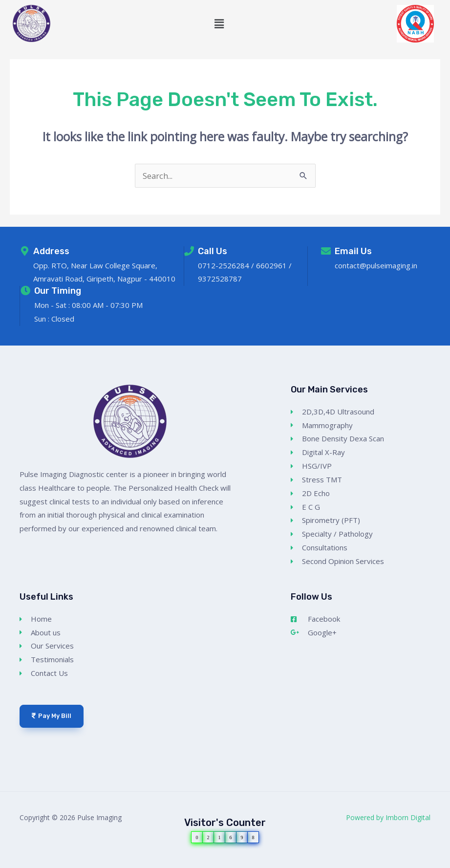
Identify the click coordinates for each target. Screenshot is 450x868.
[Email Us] (326, 251)
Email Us (353, 251)
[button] (219, 23)
